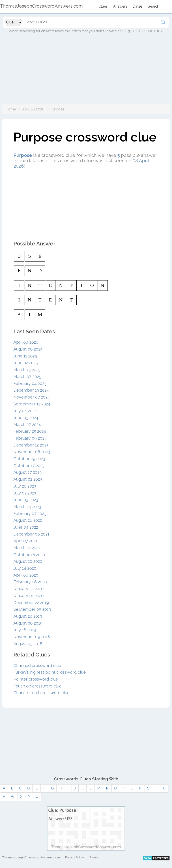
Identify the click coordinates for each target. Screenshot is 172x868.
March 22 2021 (27, 548)
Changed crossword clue (37, 666)
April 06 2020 (26, 575)
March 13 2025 (27, 370)
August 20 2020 (28, 561)
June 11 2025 (25, 356)
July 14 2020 (25, 568)
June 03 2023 (26, 500)
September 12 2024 (32, 404)
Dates (138, 6)
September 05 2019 (32, 609)
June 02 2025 (26, 363)
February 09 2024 (30, 438)
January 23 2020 (29, 589)
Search (154, 6)
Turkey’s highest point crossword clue (50, 672)
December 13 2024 (31, 390)
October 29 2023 (29, 459)
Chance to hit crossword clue (42, 693)
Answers (120, 6)
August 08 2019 (28, 623)
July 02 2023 (25, 493)
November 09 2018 (32, 637)
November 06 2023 (32, 452)
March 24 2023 (27, 507)
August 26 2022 (28, 520)
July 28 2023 (25, 486)
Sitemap (95, 857)
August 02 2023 (28, 479)
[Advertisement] (86, 73)
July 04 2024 (25, 411)
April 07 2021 (25, 541)
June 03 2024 (26, 418)
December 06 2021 (31, 534)
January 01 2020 (29, 596)
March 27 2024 (27, 425)
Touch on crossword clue (38, 686)
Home (11, 109)
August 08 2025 (28, 349)
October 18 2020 (29, 555)
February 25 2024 (30, 431)
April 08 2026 (33, 109)
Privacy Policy (74, 857)
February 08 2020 (30, 582)
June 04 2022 (26, 527)
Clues (103, 6)
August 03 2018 (28, 644)
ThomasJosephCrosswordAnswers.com (31, 857)
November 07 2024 (32, 397)
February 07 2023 (30, 514)
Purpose (57, 109)
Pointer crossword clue (36, 679)
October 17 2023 (29, 466)
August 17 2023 (28, 472)
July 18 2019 (25, 630)
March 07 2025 (27, 377)
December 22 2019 (31, 603)
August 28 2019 (28, 616)
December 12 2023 (31, 445)
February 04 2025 (30, 383)
